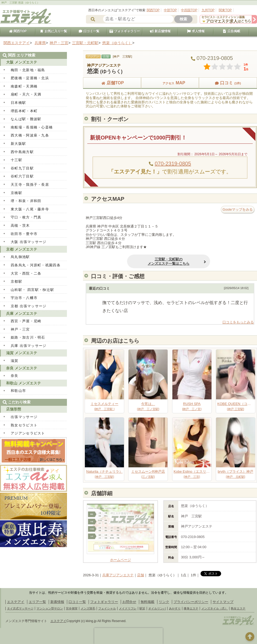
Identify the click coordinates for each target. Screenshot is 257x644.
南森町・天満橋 (24, 86)
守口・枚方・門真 (26, 217)
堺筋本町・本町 (24, 111)
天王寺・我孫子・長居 (30, 185)
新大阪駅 (18, 144)
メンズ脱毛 (88, 608)
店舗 (141, 575)
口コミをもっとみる (238, 322)
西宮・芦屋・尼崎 (26, 321)
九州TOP (208, 10)
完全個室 (72, 608)
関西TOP (153, 10)
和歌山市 (18, 391)
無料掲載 (148, 602)
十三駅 (16, 160)
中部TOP (170, 10)
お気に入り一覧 (53, 31)
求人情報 (196, 31)
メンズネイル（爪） (215, 608)
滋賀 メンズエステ (22, 353)
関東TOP (225, 10)
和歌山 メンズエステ (24, 383)
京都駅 (16, 281)
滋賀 (15, 361)
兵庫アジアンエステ (118, 575)
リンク (164, 602)
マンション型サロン (50, 608)
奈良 (15, 376)
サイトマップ (223, 602)
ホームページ (120, 558)
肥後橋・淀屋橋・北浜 (30, 78)
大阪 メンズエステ (22, 62)
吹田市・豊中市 (24, 234)
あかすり (175, 608)
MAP (170, 83)
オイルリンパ (157, 608)
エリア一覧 (37, 602)
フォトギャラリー (124, 31)
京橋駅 (16, 193)
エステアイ (16, 602)
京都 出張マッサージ (29, 306)
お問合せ (129, 602)
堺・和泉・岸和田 (26, 201)
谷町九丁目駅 (22, 168)
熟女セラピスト (24, 425)
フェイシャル (107, 608)
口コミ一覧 (89, 31)
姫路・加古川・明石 (28, 337)
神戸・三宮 (20, 329)
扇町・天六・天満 (26, 94)
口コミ (228, 83)
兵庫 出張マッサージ (29, 346)
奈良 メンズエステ (22, 368)
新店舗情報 (160, 31)
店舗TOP (112, 83)
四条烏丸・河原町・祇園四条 (36, 265)
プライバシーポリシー (191, 602)
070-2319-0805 (173, 164)
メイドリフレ (128, 608)
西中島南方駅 (22, 152)
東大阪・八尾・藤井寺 (30, 209)
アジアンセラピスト (28, 433)
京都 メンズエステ (22, 249)
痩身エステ (191, 608)
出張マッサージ (24, 417)
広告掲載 (231, 31)
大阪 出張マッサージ (29, 242)
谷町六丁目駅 (22, 176)
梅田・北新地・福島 (28, 70)
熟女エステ (238, 608)
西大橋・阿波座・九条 (30, 135)
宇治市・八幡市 (24, 298)
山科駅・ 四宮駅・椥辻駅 (32, 290)
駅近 (142, 608)
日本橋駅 (18, 103)
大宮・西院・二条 (26, 273)
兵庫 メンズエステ (22, 313)
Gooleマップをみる (238, 209)
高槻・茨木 (20, 226)
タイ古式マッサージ (20, 608)
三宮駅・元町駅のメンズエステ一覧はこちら (155, 261)
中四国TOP (189, 10)
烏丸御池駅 (20, 257)
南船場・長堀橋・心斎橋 (32, 127)
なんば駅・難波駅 (26, 119)
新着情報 (57, 602)
